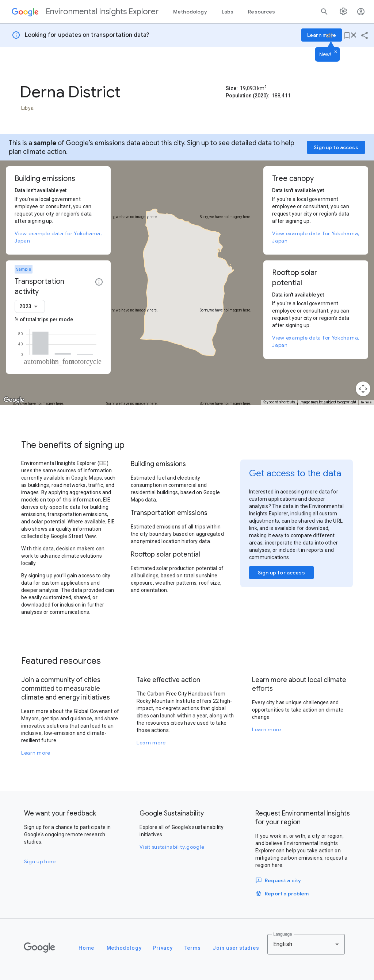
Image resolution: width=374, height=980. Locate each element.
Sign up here (40, 861)
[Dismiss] (336, 52)
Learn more (36, 753)
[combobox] (30, 306)
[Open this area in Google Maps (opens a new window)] (14, 400)
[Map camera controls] (363, 389)
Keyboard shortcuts (279, 402)
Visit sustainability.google (172, 847)
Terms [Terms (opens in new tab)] (366, 402)
